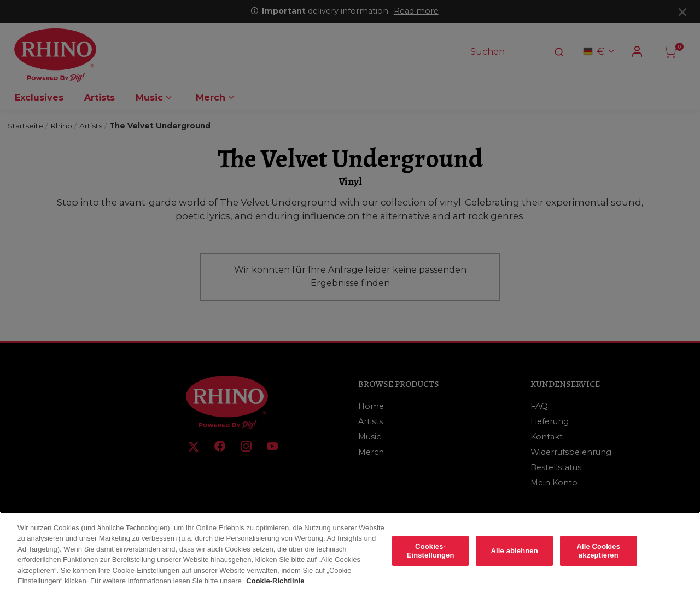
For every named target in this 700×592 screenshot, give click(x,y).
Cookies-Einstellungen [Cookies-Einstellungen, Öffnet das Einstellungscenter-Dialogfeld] (431, 560)
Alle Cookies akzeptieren (598, 560)
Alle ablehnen (515, 560)
